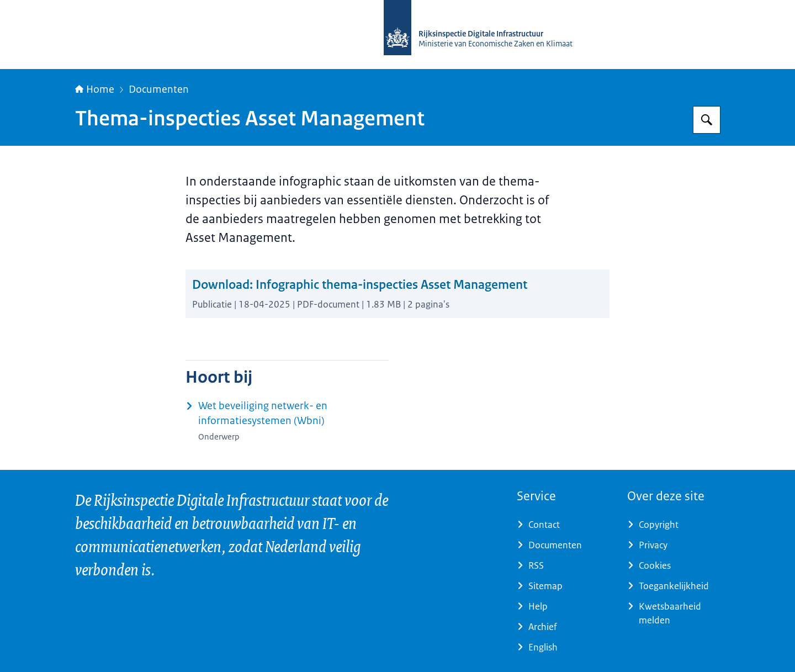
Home (95, 89)
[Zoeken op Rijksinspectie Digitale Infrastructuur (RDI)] (707, 120)
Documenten (159, 89)
